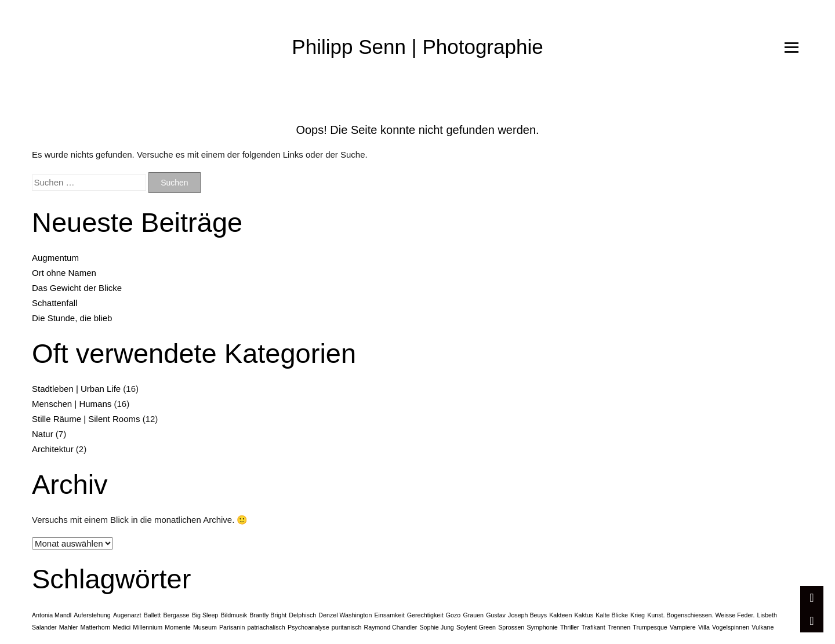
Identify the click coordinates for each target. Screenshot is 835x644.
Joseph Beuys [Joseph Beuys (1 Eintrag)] (527, 615)
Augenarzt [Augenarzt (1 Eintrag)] (127, 615)
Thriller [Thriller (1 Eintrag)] (570, 627)
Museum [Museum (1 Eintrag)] (205, 627)
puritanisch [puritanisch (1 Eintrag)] (347, 627)
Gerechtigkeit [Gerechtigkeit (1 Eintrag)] (425, 615)
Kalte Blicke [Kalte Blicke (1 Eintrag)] (612, 615)
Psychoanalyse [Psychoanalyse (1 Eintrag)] (308, 627)
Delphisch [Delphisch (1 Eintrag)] (302, 615)
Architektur (53, 449)
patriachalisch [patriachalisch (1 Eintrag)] (266, 627)
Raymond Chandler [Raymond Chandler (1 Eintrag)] (391, 627)
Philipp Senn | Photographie (417, 47)
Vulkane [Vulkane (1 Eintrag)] (763, 627)
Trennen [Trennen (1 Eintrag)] (619, 627)
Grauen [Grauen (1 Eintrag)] (473, 615)
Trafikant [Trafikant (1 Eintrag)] (593, 627)
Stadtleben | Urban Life (76, 389)
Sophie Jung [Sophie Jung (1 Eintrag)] (437, 627)
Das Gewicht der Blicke (77, 288)
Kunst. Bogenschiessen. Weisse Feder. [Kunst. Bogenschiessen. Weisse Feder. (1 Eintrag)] (701, 615)
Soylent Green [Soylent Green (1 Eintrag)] (476, 627)
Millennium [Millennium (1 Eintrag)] (148, 627)
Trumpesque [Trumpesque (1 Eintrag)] (650, 627)
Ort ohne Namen (64, 273)
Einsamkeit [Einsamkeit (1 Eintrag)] (390, 615)
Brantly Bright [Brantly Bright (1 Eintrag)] (268, 615)
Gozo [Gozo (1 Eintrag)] (453, 615)
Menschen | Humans (72, 404)
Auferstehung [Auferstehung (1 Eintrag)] (92, 615)
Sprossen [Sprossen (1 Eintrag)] (511, 627)
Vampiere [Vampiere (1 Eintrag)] (683, 627)
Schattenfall (55, 303)
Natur (43, 434)
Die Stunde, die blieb (72, 318)
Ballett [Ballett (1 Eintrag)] (153, 615)
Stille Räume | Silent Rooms (86, 419)
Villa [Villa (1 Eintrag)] (704, 627)
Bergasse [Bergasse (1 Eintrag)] (176, 615)
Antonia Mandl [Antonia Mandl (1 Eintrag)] (52, 615)
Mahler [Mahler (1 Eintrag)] (69, 627)
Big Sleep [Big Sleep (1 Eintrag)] (205, 615)
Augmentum (55, 258)
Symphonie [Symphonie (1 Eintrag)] (542, 627)
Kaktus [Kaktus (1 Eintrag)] (584, 615)
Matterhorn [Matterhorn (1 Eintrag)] (96, 627)
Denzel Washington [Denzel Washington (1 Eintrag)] (345, 615)
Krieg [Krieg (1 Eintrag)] (638, 615)
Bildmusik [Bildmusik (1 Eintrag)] (234, 615)
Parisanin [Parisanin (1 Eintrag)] (232, 627)
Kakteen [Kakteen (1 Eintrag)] (560, 615)
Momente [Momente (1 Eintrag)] (177, 627)
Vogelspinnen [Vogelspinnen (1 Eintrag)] (731, 627)
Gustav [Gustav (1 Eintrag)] (496, 615)
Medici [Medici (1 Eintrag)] (121, 627)
